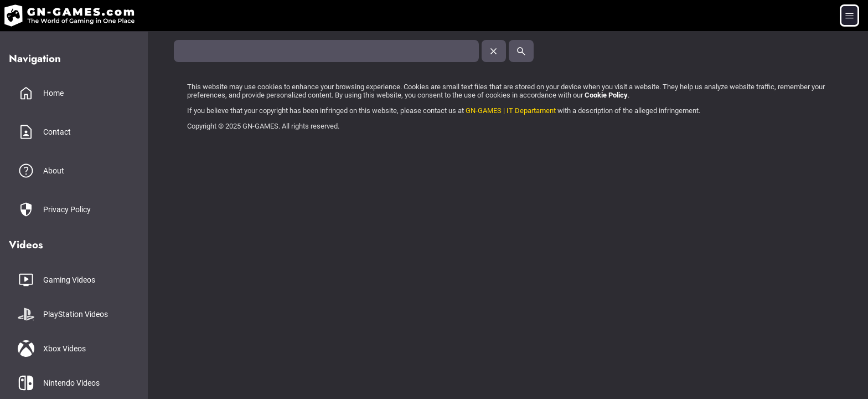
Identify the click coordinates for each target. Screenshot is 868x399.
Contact (57, 132)
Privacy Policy (67, 209)
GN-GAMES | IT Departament (511, 111)
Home (53, 93)
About (54, 171)
